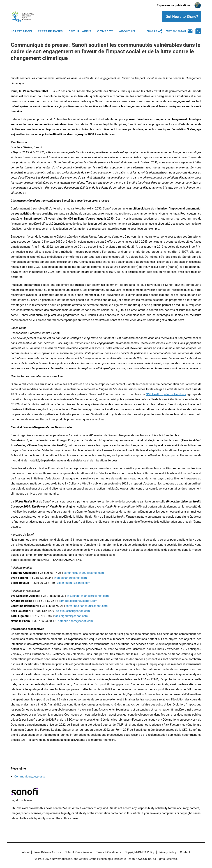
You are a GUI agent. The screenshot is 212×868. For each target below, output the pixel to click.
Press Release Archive (47, 852)
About (26, 852)
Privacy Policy (167, 852)
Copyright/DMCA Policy (140, 852)
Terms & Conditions (109, 852)
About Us (127, 31)
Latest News (21, 31)
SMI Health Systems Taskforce (166, 394)
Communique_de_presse (30, 776)
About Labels (80, 31)
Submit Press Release (79, 852)
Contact (105, 31)
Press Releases (50, 31)
